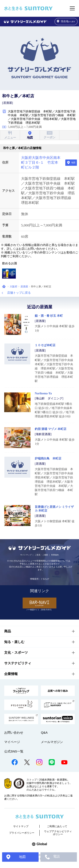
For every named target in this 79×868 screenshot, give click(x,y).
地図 (73, 163)
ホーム (4, 286)
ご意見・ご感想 (41, 555)
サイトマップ (26, 555)
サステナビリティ (18, 663)
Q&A (44, 732)
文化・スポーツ (16, 653)
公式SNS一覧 (14, 751)
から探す (66, 21)
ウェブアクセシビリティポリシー (58, 833)
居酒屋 (24, 287)
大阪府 (13, 287)
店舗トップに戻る (19, 293)
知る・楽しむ (14, 642)
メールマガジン (52, 742)
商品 (8, 631)
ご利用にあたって (57, 826)
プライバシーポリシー (22, 833)
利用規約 (55, 555)
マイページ (12, 742)
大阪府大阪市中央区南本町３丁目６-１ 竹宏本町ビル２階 (41, 163)
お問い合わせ (14, 732)
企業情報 (11, 674)
